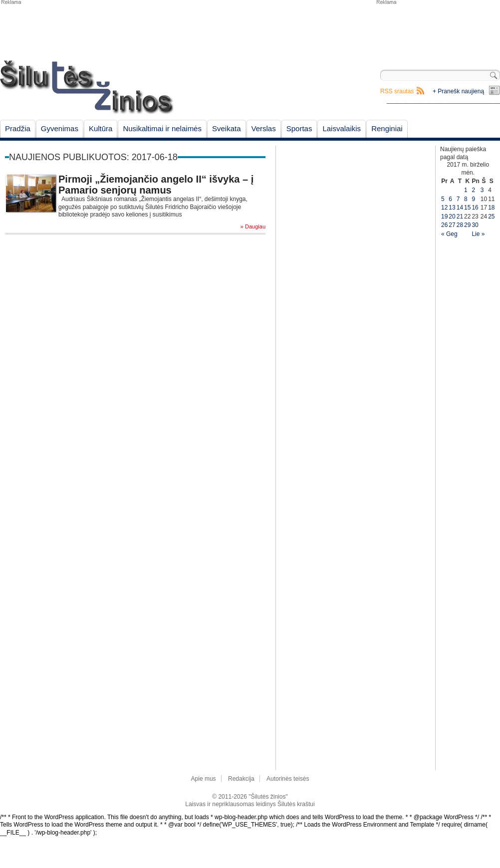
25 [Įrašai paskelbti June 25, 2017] (491, 217)
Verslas (264, 128)
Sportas (299, 128)
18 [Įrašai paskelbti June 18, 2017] (491, 208)
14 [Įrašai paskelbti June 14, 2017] (460, 208)
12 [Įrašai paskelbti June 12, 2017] (444, 208)
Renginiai (387, 128)
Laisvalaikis (342, 128)
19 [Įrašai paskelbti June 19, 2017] (444, 217)
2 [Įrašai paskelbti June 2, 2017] (473, 190)
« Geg (449, 234)
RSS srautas (397, 91)
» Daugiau (253, 227)
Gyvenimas (60, 128)
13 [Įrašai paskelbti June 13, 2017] (452, 208)
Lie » (478, 234)
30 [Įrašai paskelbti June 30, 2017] (475, 225)
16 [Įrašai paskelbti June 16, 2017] (475, 208)
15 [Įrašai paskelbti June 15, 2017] (467, 208)
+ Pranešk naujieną (458, 91)
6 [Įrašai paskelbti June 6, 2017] (450, 199)
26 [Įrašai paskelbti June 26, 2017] (444, 225)
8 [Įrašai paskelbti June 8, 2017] (466, 199)
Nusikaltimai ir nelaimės (162, 128)
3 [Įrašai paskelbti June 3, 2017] (482, 190)
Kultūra (101, 128)
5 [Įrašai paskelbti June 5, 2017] (443, 199)
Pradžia (18, 128)
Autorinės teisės (288, 779)
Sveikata (227, 128)
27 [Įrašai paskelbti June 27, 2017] (452, 225)
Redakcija (241, 779)
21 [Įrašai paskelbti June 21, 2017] (460, 217)
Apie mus (204, 779)
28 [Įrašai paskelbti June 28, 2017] (460, 225)
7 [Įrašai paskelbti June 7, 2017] (458, 199)
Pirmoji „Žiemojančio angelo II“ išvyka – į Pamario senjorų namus (156, 185)
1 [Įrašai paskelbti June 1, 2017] (466, 190)
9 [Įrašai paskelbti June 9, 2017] (473, 199)
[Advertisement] (438, 30)
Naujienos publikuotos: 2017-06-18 (93, 157)
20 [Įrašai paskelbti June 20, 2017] (452, 217)
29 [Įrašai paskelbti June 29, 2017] (467, 225)
